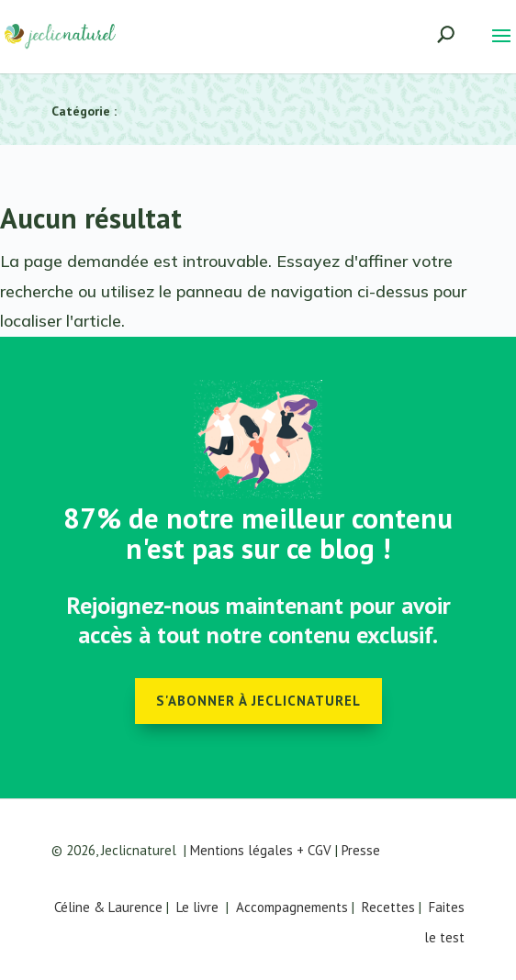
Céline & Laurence (108, 907)
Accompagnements (292, 907)
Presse (361, 850)
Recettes (388, 907)
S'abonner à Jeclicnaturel (258, 701)
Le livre (197, 907)
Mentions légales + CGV (261, 850)
